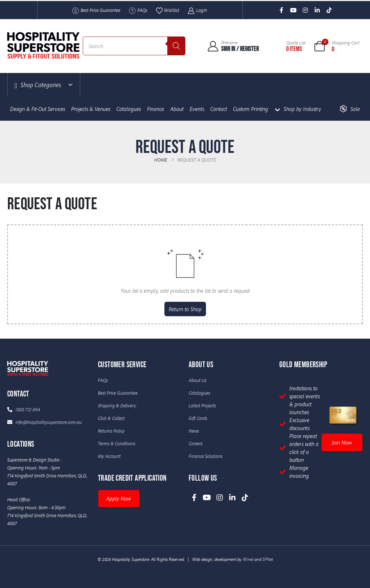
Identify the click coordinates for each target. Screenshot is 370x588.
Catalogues (129, 109)
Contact (219, 109)
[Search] (176, 46)
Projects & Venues (91, 109)
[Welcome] (233, 46)
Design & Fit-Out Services (38, 109)
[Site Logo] (43, 45)
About (177, 109)
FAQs (138, 10)
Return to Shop (185, 309)
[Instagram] (306, 10)
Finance (156, 109)
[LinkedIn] (317, 10)
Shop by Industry (298, 109)
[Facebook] (282, 10)
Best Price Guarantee (96, 10)
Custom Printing (251, 109)
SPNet (268, 559)
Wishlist (167, 10)
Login (197, 10)
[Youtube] (294, 10)
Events (197, 109)
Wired (248, 559)
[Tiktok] (329, 10)
